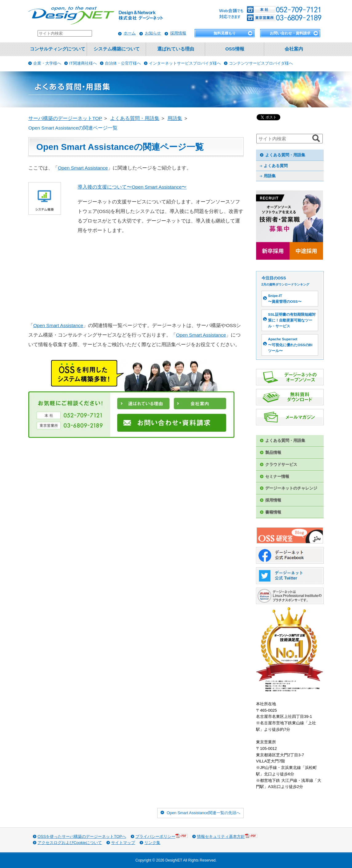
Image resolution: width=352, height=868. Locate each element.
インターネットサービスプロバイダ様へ (185, 63)
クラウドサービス (281, 464)
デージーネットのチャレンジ (291, 488)
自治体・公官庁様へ (123, 63)
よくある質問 (276, 166)
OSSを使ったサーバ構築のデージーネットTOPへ (82, 836)
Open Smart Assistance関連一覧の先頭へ (204, 813)
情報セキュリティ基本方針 (227, 836)
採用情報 (178, 33)
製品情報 (273, 452)
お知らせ (153, 33)
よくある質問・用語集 (285, 155)
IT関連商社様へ (83, 63)
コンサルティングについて (58, 49)
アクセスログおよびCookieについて (70, 843)
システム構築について (117, 49)
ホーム (130, 33)
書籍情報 (273, 512)
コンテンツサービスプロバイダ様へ (261, 63)
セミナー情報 (277, 476)
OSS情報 (235, 49)
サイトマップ (123, 843)
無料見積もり (225, 33)
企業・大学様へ (47, 63)
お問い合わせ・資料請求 (290, 33)
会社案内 (294, 49)
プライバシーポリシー (162, 836)
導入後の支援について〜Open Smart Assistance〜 (132, 187)
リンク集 (152, 843)
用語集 (270, 176)
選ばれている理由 (176, 49)
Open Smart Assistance (83, 168)
